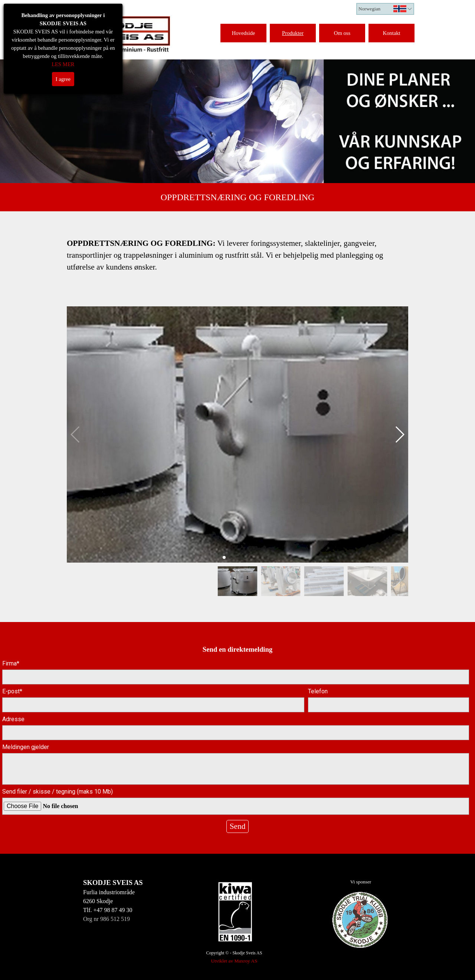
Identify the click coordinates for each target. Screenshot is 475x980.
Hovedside (244, 33)
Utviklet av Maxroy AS (234, 961)
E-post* (12, 691)
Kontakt (391, 33)
